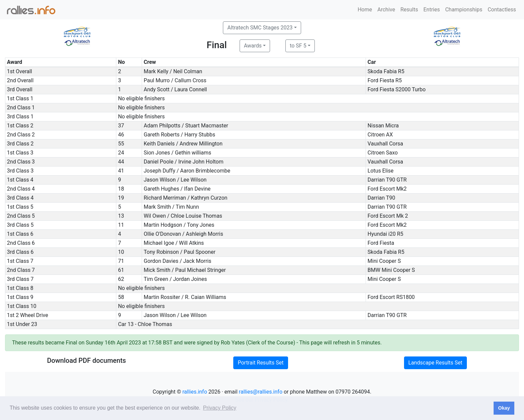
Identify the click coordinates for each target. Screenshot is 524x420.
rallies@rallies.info (261, 392)
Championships (464, 10)
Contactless (502, 10)
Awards (253, 46)
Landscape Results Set (435, 363)
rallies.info (195, 392)
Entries (432, 10)
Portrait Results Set (260, 363)
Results (409, 10)
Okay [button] (504, 408)
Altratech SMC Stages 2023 (260, 28)
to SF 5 (298, 46)
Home (365, 10)
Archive (386, 10)
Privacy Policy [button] (220, 408)
